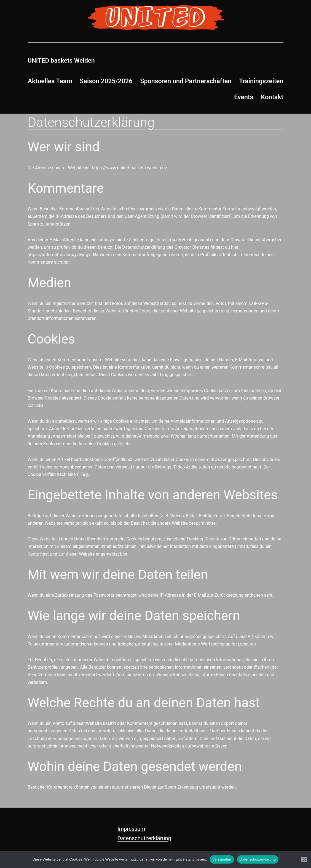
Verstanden (222, 859)
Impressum (131, 829)
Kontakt (272, 97)
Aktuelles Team (50, 81)
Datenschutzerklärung (144, 838)
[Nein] (304, 859)
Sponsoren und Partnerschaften (186, 81)
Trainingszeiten (261, 81)
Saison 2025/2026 (106, 81)
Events (244, 97)
